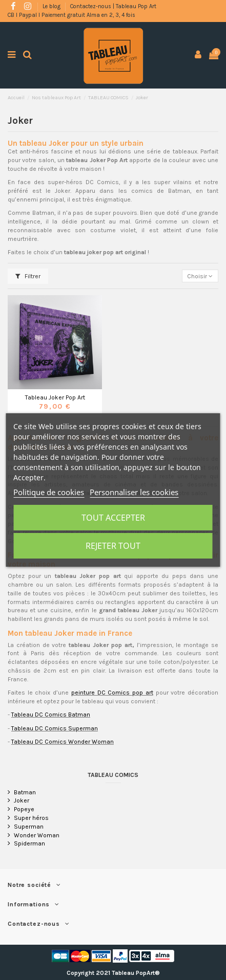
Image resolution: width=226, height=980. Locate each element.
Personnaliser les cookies (134, 492)
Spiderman (29, 843)
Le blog (52, 6)
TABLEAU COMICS (113, 775)
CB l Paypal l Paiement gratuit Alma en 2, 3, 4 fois (71, 15)
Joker (22, 800)
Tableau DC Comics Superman (55, 728)
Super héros (31, 818)
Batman (25, 792)
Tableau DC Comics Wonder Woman (63, 742)
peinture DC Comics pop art (112, 693)
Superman (29, 827)
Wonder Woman (37, 835)
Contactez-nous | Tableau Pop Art (113, 6)
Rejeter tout (113, 546)
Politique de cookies (49, 492)
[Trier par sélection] (200, 276)
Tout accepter (113, 518)
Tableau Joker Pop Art (55, 397)
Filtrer (28, 276)
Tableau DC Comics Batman (51, 715)
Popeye (24, 809)
